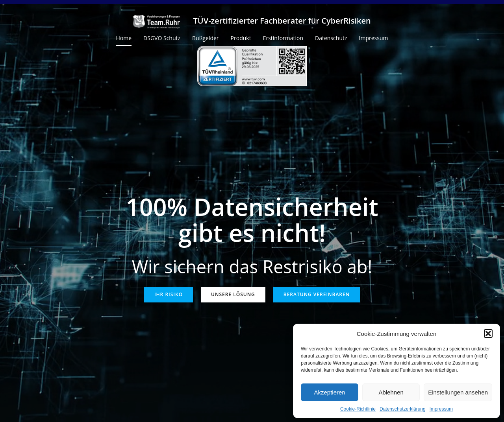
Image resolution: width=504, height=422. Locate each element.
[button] (488, 334)
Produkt (241, 38)
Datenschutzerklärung (403, 409)
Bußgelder (206, 38)
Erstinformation (283, 38)
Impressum (441, 409)
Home (124, 38)
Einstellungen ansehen (458, 392)
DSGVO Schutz (162, 38)
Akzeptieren (329, 392)
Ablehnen (391, 392)
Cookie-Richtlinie (358, 409)
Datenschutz (331, 38)
